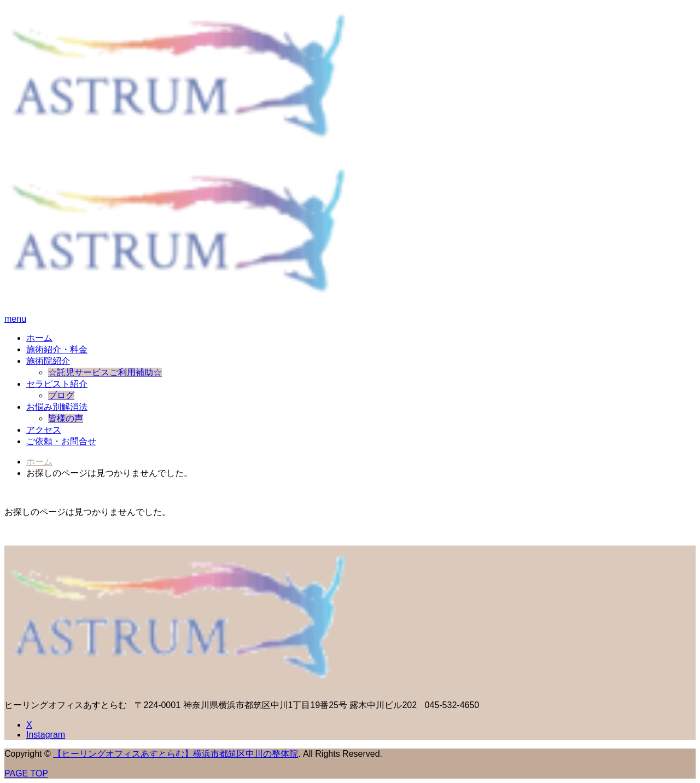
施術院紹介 (48, 361)
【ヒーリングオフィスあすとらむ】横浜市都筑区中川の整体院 (176, 754)
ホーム (39, 338)
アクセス (44, 430)
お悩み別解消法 (57, 407)
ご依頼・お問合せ (61, 441)
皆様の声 (66, 418)
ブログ (61, 395)
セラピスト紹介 (57, 384)
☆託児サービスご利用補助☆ (105, 372)
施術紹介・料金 (57, 349)
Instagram (46, 735)
